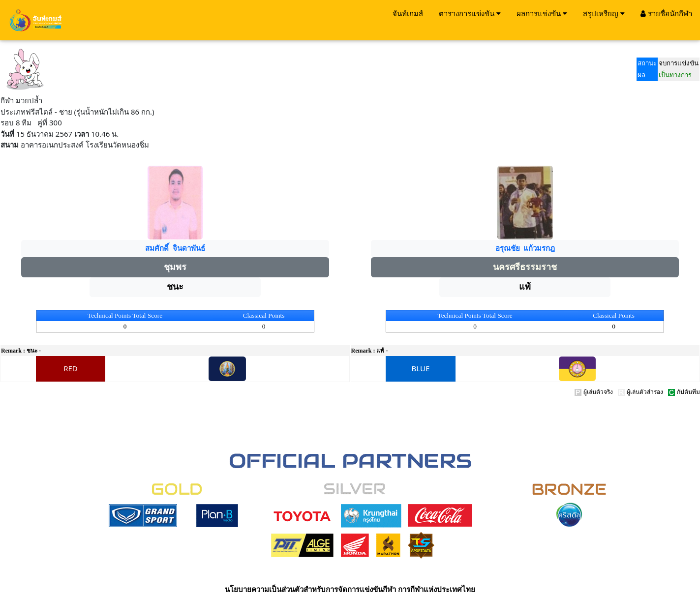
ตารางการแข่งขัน (470, 13)
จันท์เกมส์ (408, 13)
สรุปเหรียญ (604, 13)
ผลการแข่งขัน (542, 13)
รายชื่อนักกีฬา (666, 13)
